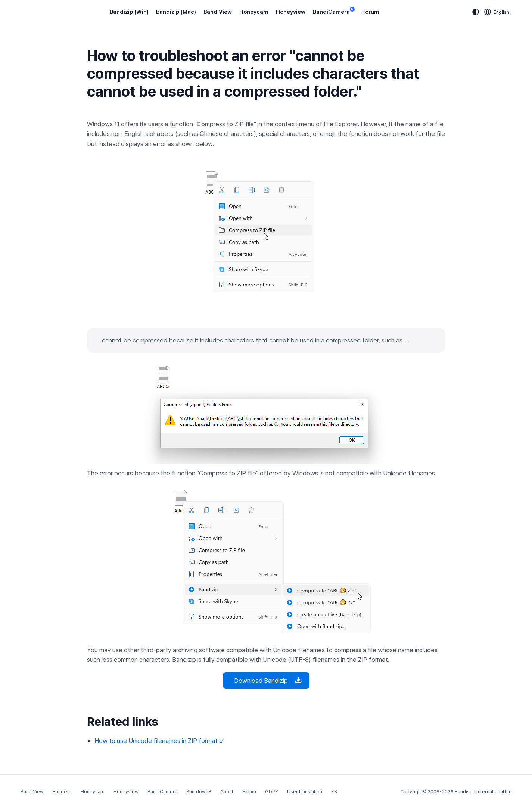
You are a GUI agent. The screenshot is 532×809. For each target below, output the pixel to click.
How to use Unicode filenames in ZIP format (159, 741)
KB (334, 792)
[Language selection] (497, 12)
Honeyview (291, 12)
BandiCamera (334, 11)
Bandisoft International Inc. (484, 792)
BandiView (218, 12)
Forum (371, 12)
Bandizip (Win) (129, 12)
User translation (305, 792)
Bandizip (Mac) (176, 12)
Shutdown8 (199, 792)
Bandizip (62, 792)
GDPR (272, 792)
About (227, 792)
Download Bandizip (266, 681)
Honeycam (254, 12)
